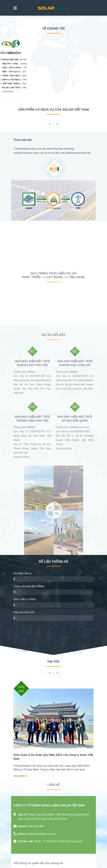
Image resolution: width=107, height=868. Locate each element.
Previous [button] (50, 124)
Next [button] (57, 124)
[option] (53, 176)
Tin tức (53, 662)
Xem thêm (20, 776)
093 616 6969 (36, 826)
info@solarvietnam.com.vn (41, 834)
